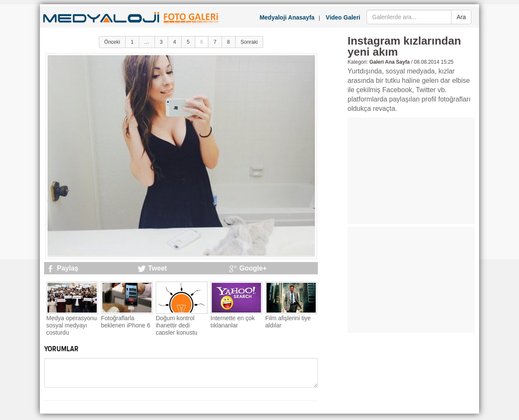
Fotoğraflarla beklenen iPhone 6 (126, 322)
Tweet (157, 268)
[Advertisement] (411, 171)
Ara (461, 17)
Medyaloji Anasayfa (287, 17)
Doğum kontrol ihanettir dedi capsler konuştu (177, 325)
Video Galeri (343, 17)
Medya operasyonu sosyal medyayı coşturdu (72, 325)
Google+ (253, 268)
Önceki (112, 42)
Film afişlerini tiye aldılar (288, 322)
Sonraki (249, 42)
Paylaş (68, 268)
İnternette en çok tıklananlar (233, 322)
